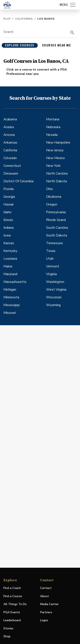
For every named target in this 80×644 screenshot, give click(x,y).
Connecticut (12, 166)
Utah (50, 259)
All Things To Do (15, 604)
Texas (51, 251)
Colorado (10, 158)
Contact (46, 588)
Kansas (9, 243)
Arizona (9, 135)
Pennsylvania (56, 212)
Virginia (51, 274)
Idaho (7, 212)
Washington (55, 282)
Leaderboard (12, 620)
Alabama (10, 119)
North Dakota (56, 181)
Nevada (52, 135)
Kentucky (10, 251)
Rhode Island (56, 220)
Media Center (49, 604)
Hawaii (8, 204)
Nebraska (53, 127)
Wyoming (53, 305)
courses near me (57, 45)
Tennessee (55, 243)
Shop (7, 637)
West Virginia (56, 290)
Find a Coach (12, 588)
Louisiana (10, 259)
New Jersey (55, 150)
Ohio (49, 189)
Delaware (11, 173)
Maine (8, 266)
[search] (72, 33)
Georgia (9, 197)
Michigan (10, 290)
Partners (46, 612)
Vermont (53, 266)
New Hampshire (58, 143)
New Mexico (55, 158)
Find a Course (13, 596)
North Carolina (57, 173)
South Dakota (57, 235)
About (44, 596)
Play (7, 19)
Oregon (52, 204)
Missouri (10, 313)
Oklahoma (54, 197)
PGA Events (12, 612)
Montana (53, 119)
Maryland (10, 274)
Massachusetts (15, 282)
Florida (9, 189)
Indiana (9, 228)
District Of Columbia (18, 181)
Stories (8, 628)
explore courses (20, 45)
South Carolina (57, 228)
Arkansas (10, 143)
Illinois (8, 220)
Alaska (9, 127)
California (24, 19)
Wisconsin (54, 297)
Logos (44, 620)
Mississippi (12, 305)
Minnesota (11, 297)
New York (53, 166)
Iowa (7, 235)
